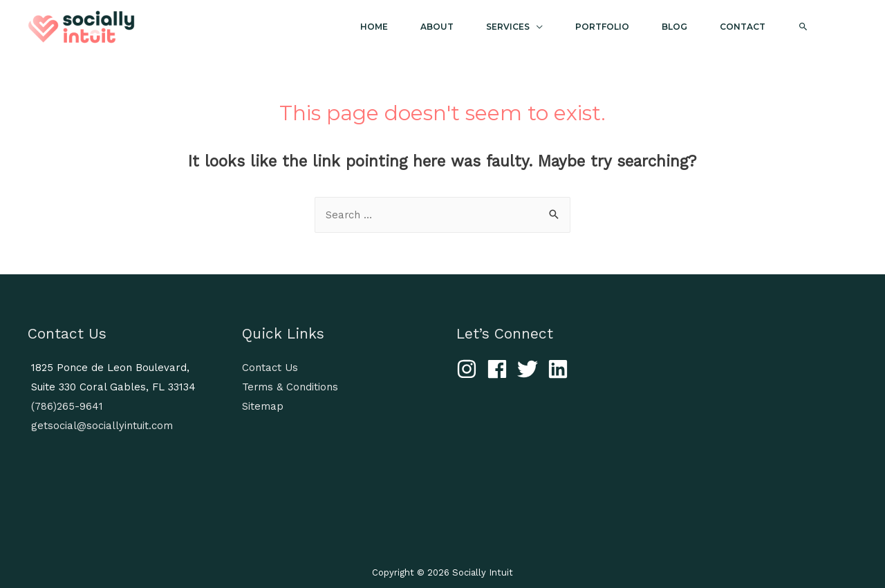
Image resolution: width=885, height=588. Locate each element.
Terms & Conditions (290, 387)
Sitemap (263, 406)
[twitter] (531, 369)
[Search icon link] (816, 27)
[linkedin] (561, 369)
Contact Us (270, 368)
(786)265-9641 (67, 406)
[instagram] (470, 369)
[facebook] (500, 369)
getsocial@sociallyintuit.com (102, 426)
